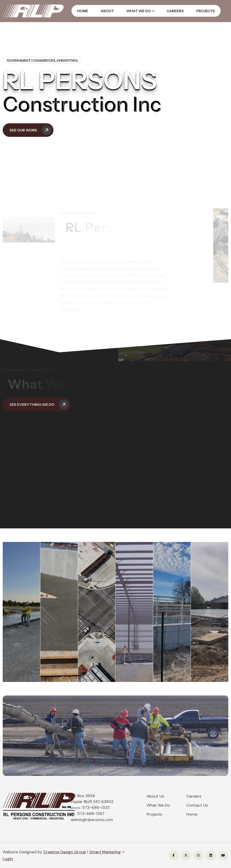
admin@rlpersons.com (92, 820)
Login (8, 859)
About (107, 11)
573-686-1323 (96, 807)
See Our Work (31, 130)
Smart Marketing (105, 852)
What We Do (139, 11)
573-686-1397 (91, 814)
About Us (155, 796)
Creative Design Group (65, 852)
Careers (175, 11)
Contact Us (197, 805)
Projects (206, 11)
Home (83, 11)
